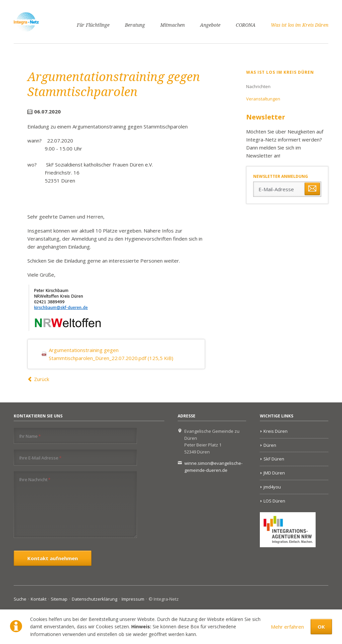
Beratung (135, 25)
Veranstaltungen (263, 99)
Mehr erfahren (287, 627)
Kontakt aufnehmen (53, 558)
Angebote (210, 25)
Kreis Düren (276, 431)
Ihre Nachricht (35, 479)
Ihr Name (30, 436)
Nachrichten (258, 86)
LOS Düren (274, 501)
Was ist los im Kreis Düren (300, 25)
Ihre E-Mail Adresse (40, 458)
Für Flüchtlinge (93, 25)
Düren (270, 445)
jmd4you (272, 487)
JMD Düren (274, 473)
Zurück (42, 379)
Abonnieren (312, 189)
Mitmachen (173, 25)
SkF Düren (274, 459)
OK (321, 627)
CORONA (246, 25)
